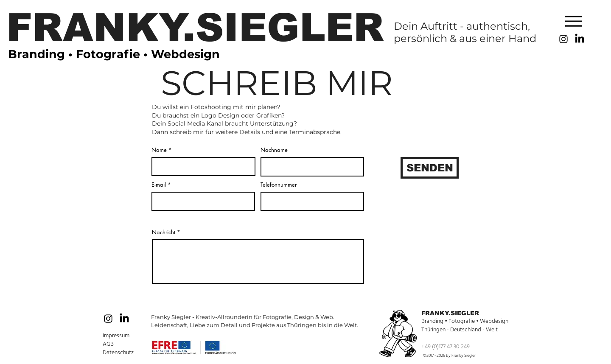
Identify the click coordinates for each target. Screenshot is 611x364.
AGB (109, 344)
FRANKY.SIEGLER (450, 313)
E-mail (159, 185)
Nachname (274, 150)
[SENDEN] (430, 168)
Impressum (116, 336)
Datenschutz (118, 353)
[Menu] (574, 21)
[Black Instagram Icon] (563, 39)
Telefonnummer (279, 185)
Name (159, 150)
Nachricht (164, 232)
